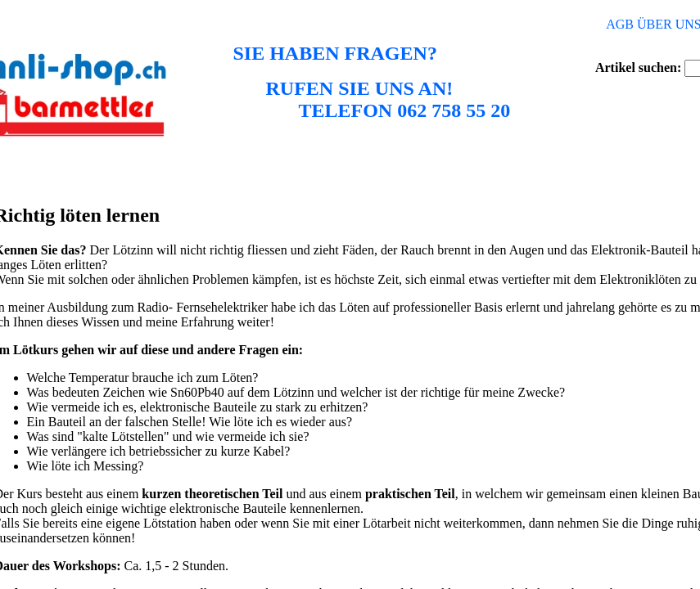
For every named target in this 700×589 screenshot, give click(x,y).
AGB (620, 24)
